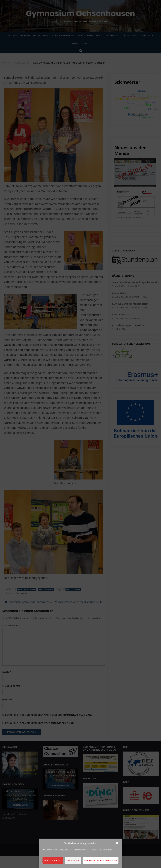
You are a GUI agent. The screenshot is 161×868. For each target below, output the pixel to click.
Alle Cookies (53, 860)
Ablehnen (73, 860)
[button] (117, 843)
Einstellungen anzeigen (101, 860)
